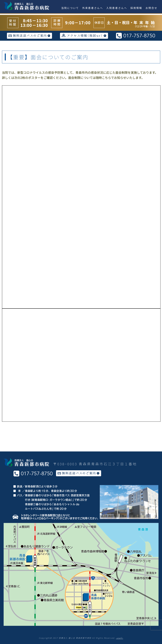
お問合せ (151, 8)
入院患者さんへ (117, 8)
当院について (70, 8)
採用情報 (136, 8)
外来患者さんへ (93, 8)
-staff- (120, 638)
